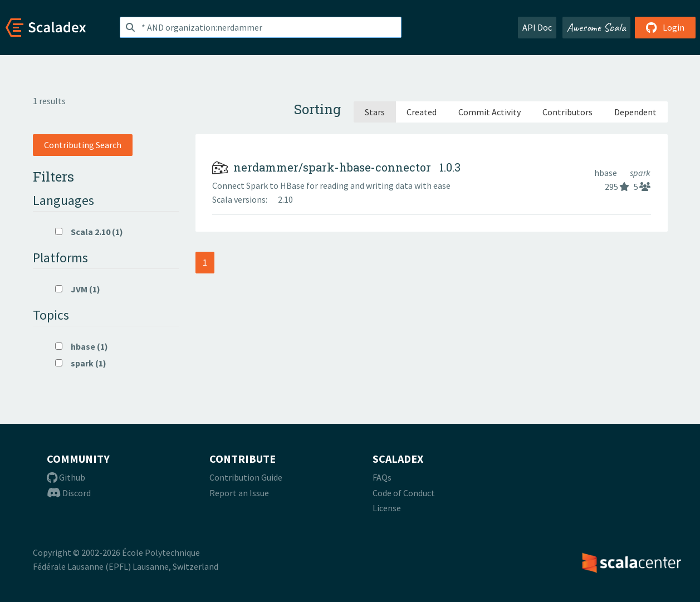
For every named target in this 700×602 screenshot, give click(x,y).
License (387, 508)
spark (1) (81, 363)
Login (665, 27)
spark (640, 173)
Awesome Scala (596, 27)
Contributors (567, 112)
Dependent (635, 112)
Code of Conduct (404, 493)
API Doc (537, 27)
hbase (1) (82, 346)
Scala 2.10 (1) (89, 232)
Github (66, 477)
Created (422, 112)
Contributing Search (83, 145)
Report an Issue (239, 493)
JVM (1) (78, 289)
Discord (69, 493)
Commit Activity (489, 112)
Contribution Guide (246, 477)
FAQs (382, 477)
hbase (606, 173)
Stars (375, 112)
